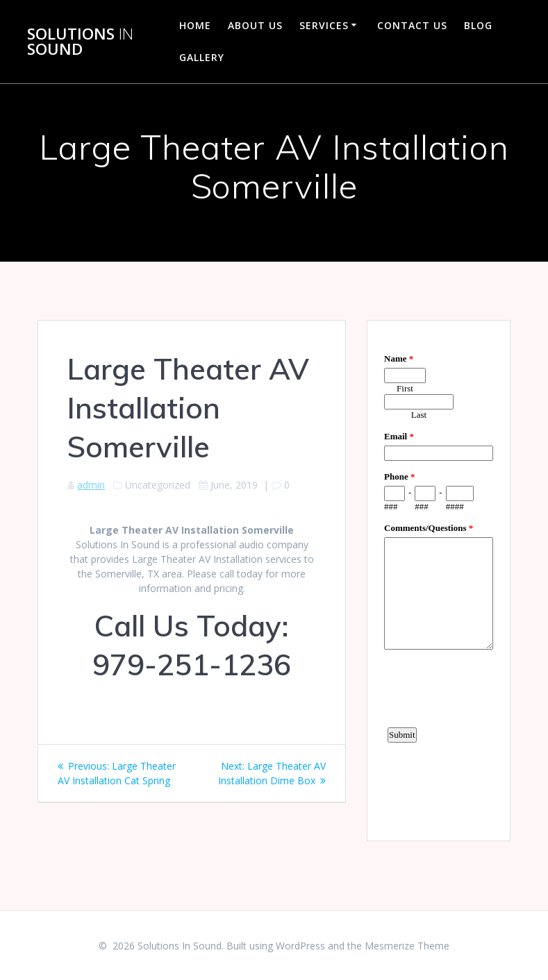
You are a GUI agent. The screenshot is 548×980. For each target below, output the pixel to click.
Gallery (202, 57)
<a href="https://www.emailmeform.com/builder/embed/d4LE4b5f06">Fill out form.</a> (439, 579)
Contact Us (412, 25)
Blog (478, 25)
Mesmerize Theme (407, 946)
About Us (255, 25)
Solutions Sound (80, 42)
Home (195, 25)
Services (324, 25)
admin (91, 485)
